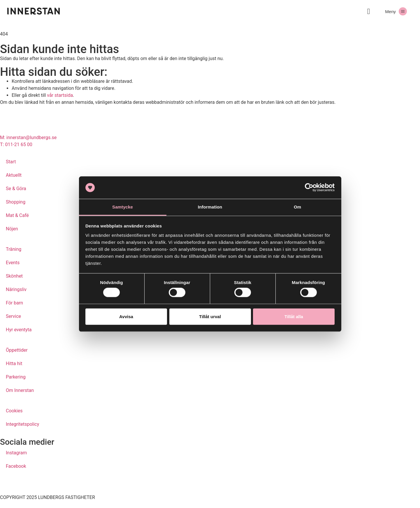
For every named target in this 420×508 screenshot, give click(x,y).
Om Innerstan (20, 390)
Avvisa (126, 316)
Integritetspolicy (22, 424)
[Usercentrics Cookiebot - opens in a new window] (309, 188)
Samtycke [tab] (123, 207)
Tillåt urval (210, 316)
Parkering (16, 377)
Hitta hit (14, 364)
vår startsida (60, 95)
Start (11, 162)
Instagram (16, 453)
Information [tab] (210, 207)
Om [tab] (297, 207)
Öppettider (17, 350)
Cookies (14, 411)
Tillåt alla (294, 316)
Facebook (16, 466)
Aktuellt (14, 175)
